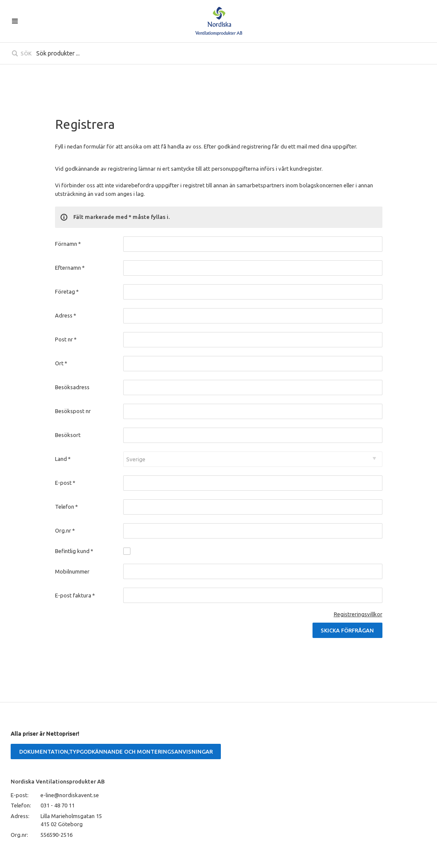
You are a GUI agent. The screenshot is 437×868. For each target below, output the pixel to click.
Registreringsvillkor (358, 614)
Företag (67, 291)
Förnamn (68, 244)
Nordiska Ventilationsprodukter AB (58, 781)
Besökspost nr (73, 411)
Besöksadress (72, 387)
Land (63, 459)
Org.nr (65, 530)
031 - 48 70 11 (58, 805)
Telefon (67, 507)
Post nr (66, 339)
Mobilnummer (72, 571)
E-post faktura (75, 595)
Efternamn (70, 268)
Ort (61, 363)
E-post (65, 483)
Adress (66, 315)
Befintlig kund (74, 551)
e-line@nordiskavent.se (70, 795)
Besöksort (68, 435)
